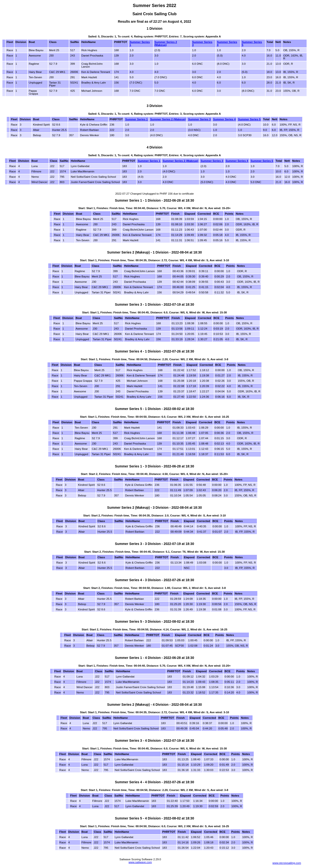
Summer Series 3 (199, 119)
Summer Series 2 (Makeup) (166, 43)
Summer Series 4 (224, 119)
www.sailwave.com (140, 862)
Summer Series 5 (249, 119)
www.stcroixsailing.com (287, 863)
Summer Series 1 (136, 119)
